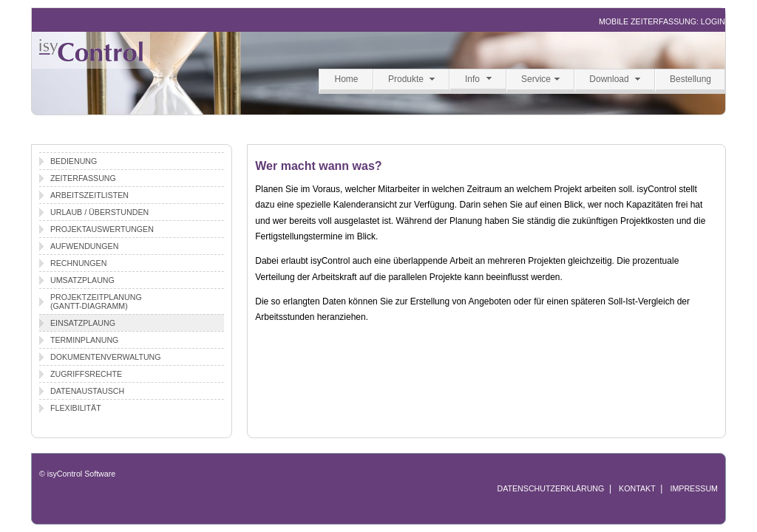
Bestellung (690, 79)
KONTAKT (637, 488)
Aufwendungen (84, 246)
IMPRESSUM (694, 488)
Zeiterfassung (83, 178)
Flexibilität (76, 408)
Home (346, 79)
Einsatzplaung (83, 323)
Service (536, 79)
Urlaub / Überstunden (99, 212)
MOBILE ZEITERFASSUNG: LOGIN (662, 21)
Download (609, 79)
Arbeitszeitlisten (89, 195)
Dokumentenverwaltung (106, 357)
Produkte (406, 79)
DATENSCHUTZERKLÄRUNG (550, 488)
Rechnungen (78, 263)
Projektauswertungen (102, 229)
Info (472, 79)
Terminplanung (84, 340)
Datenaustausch (87, 391)
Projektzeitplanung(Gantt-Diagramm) (96, 301)
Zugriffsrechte (86, 374)
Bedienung (74, 161)
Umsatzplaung (82, 280)
